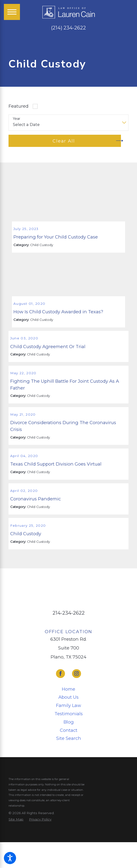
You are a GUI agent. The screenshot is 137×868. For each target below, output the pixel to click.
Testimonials (69, 752)
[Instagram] (77, 712)
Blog (69, 760)
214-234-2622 (69, 651)
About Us (68, 736)
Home (68, 727)
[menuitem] (68, 727)
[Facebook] (60, 712)
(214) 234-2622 (68, 28)
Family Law (68, 744)
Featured (18, 106)
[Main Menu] (12, 12)
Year (17, 119)
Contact (69, 768)
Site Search (69, 777)
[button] (10, 858)
